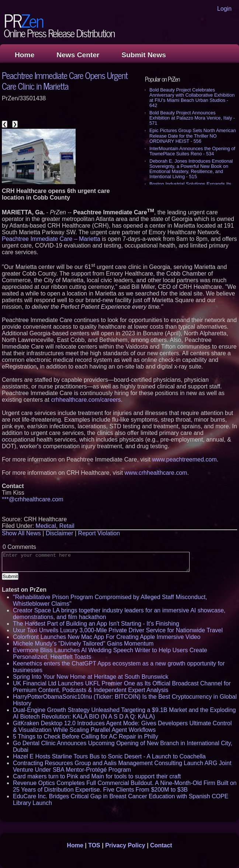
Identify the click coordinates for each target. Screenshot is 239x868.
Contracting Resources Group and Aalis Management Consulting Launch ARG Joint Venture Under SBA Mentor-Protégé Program (122, 766)
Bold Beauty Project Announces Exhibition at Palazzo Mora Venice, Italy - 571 (192, 118)
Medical (46, 526)
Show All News (21, 533)
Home (25, 55)
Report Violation (99, 533)
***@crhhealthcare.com (33, 499)
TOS (94, 845)
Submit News (144, 55)
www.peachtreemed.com (184, 459)
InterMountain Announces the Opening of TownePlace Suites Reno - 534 (192, 151)
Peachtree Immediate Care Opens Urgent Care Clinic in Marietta (65, 80)
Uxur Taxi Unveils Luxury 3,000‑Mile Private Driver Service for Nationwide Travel (118, 630)
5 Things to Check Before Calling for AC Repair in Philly (86, 736)
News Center (78, 55)
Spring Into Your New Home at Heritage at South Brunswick (91, 677)
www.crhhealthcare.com (156, 473)
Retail (67, 526)
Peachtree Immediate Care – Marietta (51, 239)
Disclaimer (60, 533)
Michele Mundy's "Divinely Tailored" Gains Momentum (83, 644)
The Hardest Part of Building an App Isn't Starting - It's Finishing (96, 624)
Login (224, 9)
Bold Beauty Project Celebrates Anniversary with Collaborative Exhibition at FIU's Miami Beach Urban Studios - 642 (192, 98)
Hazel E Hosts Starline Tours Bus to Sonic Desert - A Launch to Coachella (109, 756)
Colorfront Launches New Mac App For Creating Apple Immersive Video (107, 637)
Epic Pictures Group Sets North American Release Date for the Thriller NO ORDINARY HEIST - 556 (193, 136)
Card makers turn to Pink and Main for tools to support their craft (97, 776)
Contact (161, 845)
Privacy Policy (125, 845)
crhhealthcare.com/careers (86, 400)
